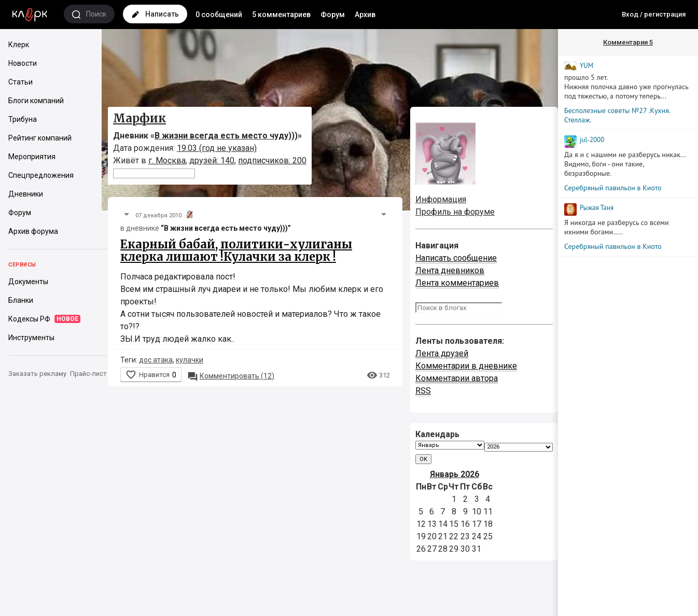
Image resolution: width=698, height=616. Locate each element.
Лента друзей (442, 353)
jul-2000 (592, 140)
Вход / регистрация (654, 14)
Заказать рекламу (37, 374)
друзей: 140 (212, 160)
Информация (441, 199)
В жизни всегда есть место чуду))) (226, 136)
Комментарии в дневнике (466, 366)
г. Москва (167, 160)
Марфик (139, 118)
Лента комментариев (457, 283)
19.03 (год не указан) (217, 148)
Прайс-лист (88, 374)
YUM (587, 66)
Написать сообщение (456, 258)
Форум (333, 15)
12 (231, 376)
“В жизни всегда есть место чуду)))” (226, 228)
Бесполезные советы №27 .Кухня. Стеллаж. (617, 115)
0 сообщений (219, 15)
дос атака (156, 360)
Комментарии (628, 42)
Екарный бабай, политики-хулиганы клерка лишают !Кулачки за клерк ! (236, 250)
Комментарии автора (457, 378)
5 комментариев (281, 15)
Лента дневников (450, 270)
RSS (423, 391)
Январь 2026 (455, 474)
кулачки (190, 360)
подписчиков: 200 (272, 160)
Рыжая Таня (597, 208)
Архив (365, 15)
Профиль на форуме (455, 212)
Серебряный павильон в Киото (613, 188)
